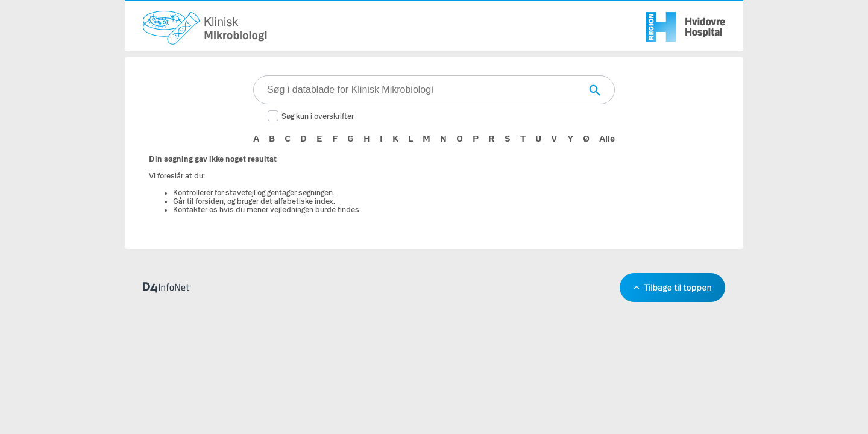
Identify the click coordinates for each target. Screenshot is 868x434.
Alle (607, 139)
